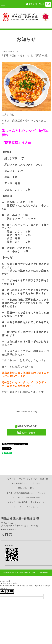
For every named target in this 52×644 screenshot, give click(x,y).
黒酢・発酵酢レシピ (20, 483)
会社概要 (37, 483)
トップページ (10, 479)
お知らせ (41, 493)
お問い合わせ (33, 507)
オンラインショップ (28, 479)
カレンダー (18, 507)
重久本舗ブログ (37, 502)
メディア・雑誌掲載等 (17, 502)
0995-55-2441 (36, 4)
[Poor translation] (10, 591)
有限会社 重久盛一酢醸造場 (20, 573)
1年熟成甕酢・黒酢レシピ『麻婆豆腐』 (26, 55)
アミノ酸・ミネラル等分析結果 (26, 497)
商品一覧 (44, 479)
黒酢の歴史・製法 (26, 488)
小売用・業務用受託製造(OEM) (20, 493)
